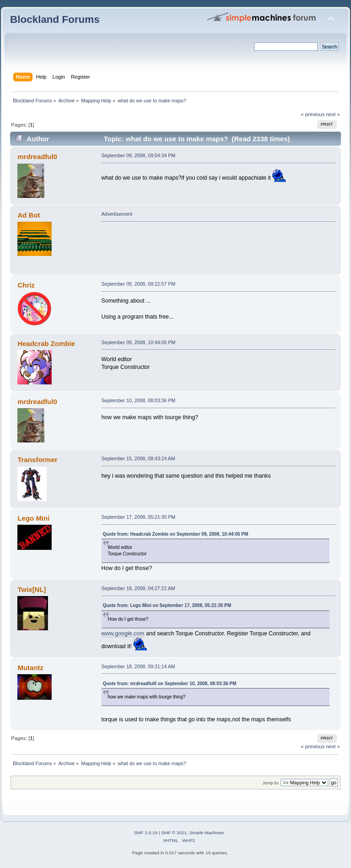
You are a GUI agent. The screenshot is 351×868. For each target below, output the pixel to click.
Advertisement (117, 214)
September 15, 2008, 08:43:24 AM (138, 458)
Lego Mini (33, 518)
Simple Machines (207, 833)
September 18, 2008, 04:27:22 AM (138, 588)
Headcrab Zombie (46, 343)
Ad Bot (29, 215)
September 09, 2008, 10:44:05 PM (138, 342)
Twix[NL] (32, 589)
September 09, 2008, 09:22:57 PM (138, 284)
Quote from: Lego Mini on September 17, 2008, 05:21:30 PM (167, 605)
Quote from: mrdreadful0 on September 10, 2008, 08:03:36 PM (170, 684)
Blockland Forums (55, 19)
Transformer (37, 460)
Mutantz (30, 668)
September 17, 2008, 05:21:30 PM (138, 517)
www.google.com (123, 634)
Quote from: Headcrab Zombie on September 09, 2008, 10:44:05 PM (175, 534)
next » (333, 114)
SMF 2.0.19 (146, 833)
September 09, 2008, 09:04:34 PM (138, 155)
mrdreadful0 (37, 157)
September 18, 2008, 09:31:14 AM (138, 666)
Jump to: (271, 783)
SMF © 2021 (174, 833)
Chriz (26, 285)
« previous (313, 114)
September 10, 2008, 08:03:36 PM (138, 400)
